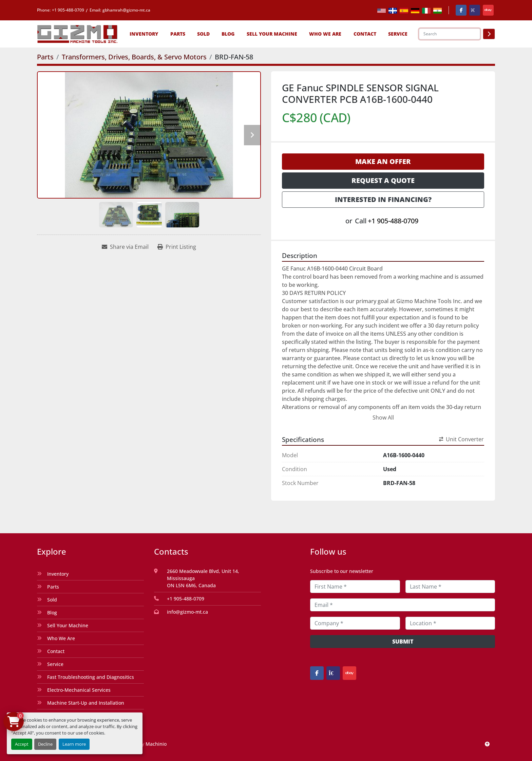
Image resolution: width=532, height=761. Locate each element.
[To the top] (487, 744)
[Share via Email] (125, 247)
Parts (178, 34)
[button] (144, 34)
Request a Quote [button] (383, 180)
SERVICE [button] (398, 34)
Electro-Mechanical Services (79, 690)
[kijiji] (475, 10)
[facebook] (461, 10)
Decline (45, 744)
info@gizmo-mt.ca (187, 612)
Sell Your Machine (272, 34)
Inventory (144, 34)
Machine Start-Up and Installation (86, 703)
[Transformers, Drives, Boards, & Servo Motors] (134, 57)
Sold (203, 34)
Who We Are (325, 34)
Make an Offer (383, 161)
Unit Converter (461, 439)
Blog (228, 34)
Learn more (74, 744)
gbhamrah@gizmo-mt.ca (126, 10)
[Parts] (45, 57)
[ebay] (488, 10)
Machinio (156, 744)
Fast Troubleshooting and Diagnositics (91, 677)
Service (55, 664)
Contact (365, 34)
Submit (403, 642)
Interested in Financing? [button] (383, 199)
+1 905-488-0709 (68, 10)
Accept (22, 744)
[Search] (450, 34)
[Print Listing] (177, 247)
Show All (383, 417)
